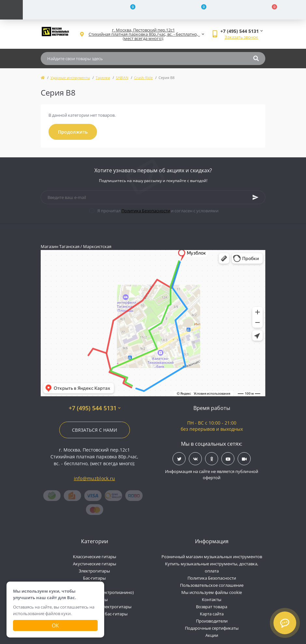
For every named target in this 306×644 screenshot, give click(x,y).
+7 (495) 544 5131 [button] (95, 408)
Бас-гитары (94, 578)
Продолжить (73, 132)
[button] (143, 34)
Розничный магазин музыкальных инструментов (212, 557)
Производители (212, 621)
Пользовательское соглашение (212, 585)
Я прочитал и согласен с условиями (158, 211)
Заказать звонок (241, 37)
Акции (212, 635)
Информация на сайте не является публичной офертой (212, 475)
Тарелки (103, 78)
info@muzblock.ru (95, 478)
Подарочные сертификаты (212, 628)
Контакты (212, 599)
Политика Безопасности (146, 211)
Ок (55, 625)
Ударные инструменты (70, 78)
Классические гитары (95, 557)
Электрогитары (94, 571)
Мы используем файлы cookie (212, 592)
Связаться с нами (95, 430)
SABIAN (122, 78)
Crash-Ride (143, 78)
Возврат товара (212, 607)
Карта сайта (212, 614)
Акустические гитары (95, 564)
